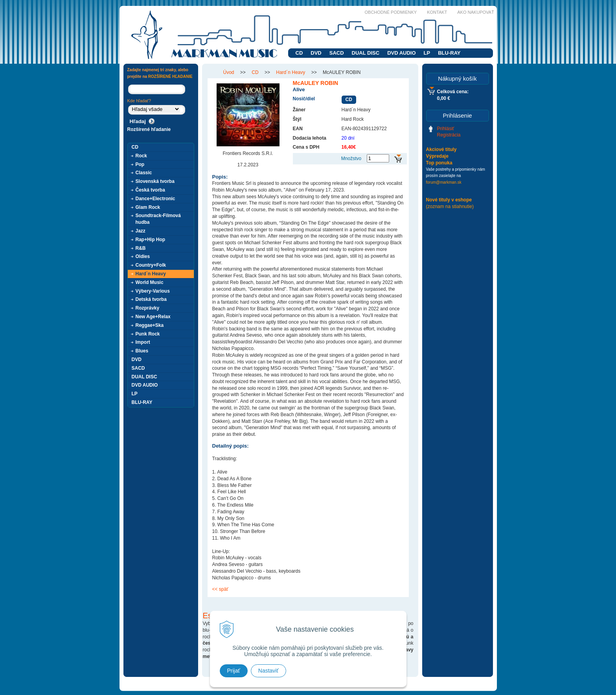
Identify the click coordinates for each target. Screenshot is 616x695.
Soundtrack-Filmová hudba (158, 219)
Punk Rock (148, 334)
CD (299, 53)
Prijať (234, 671)
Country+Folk (151, 265)
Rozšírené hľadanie (149, 129)
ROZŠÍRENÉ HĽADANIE (170, 77)
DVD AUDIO (401, 53)
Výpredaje (437, 156)
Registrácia (449, 135)
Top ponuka (439, 163)
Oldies (143, 256)
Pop (140, 164)
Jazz (141, 231)
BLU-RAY (449, 53)
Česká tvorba (150, 190)
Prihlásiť (446, 129)
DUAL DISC (366, 53)
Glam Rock (148, 207)
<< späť (220, 589)
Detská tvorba (151, 299)
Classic (144, 173)
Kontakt (437, 12)
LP (427, 53)
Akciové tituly (441, 149)
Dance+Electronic (155, 199)
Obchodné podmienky (391, 12)
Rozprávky (148, 308)
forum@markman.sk (444, 182)
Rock (141, 156)
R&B (141, 248)
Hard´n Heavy (151, 274)
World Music (150, 282)
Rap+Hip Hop (151, 240)
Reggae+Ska (150, 325)
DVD (316, 53)
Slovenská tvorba (155, 181)
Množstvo (351, 159)
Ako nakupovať (475, 12)
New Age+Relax (153, 317)
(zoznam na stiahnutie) (450, 206)
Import (143, 342)
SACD (337, 53)
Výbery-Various (153, 291)
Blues (142, 351)
